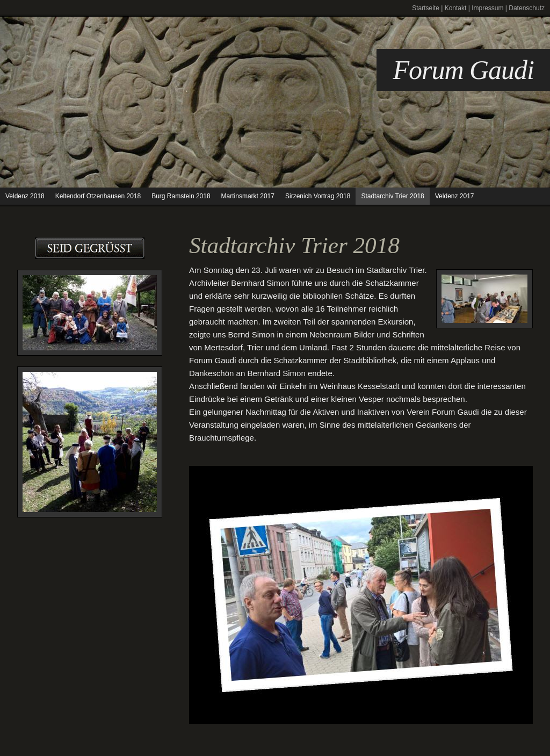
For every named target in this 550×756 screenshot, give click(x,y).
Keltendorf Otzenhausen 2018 (98, 196)
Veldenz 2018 (25, 196)
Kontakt (456, 8)
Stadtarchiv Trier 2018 (392, 196)
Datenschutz (527, 8)
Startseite (426, 8)
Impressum (487, 8)
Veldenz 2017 (455, 196)
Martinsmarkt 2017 (248, 196)
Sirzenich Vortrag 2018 (318, 196)
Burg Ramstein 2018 (181, 196)
